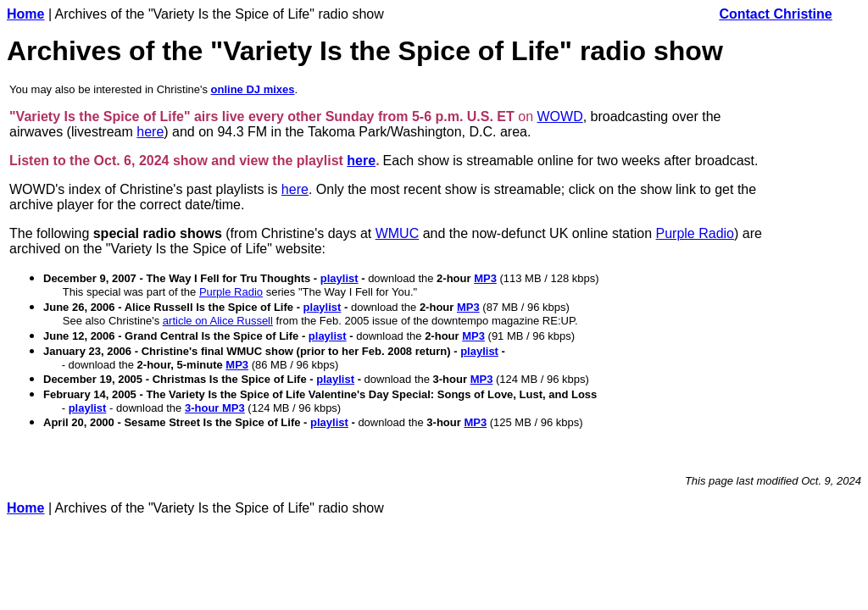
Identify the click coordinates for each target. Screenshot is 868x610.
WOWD (560, 116)
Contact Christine (775, 14)
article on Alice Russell (218, 321)
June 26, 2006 (79, 307)
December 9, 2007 (90, 278)
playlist (339, 278)
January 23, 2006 (87, 351)
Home (25, 14)
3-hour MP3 (215, 408)
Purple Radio (696, 233)
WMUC (398, 233)
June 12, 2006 (79, 336)
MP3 (485, 278)
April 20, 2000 (79, 422)
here (150, 132)
